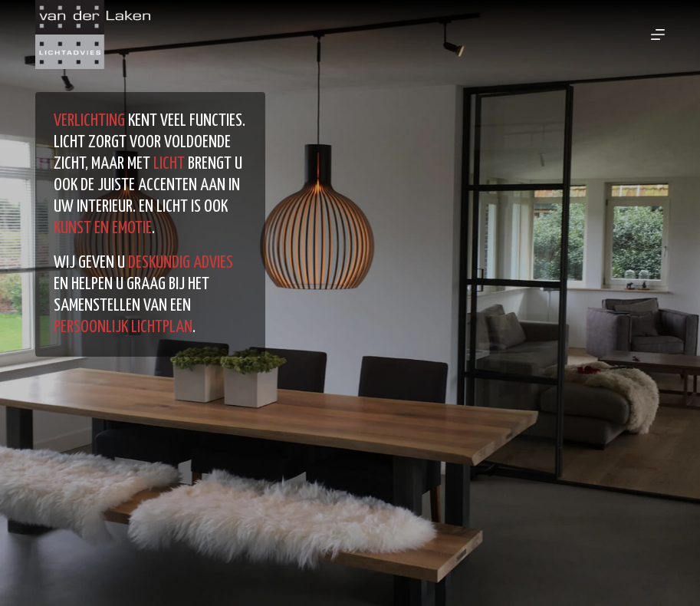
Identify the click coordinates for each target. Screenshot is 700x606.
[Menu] (658, 35)
